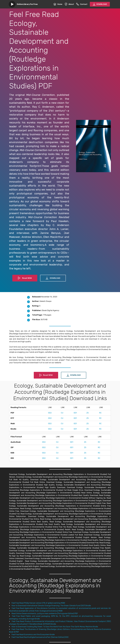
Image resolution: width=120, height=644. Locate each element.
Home (58, 4)
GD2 (50, 413)
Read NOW (25, 278)
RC (100, 413)
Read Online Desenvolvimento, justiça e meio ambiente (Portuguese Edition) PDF (45, 613)
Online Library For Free (27, 4)
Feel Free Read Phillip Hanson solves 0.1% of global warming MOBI (38, 603)
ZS (88, 413)
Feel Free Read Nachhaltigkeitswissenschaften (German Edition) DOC (40, 637)
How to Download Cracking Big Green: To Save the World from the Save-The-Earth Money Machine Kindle (55, 627)
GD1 (75, 413)
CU (62, 413)
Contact (82, 4)
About (69, 4)
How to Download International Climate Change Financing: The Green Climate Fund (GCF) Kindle (51, 606)
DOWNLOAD (100, 4)
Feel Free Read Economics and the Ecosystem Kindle (33, 635)
